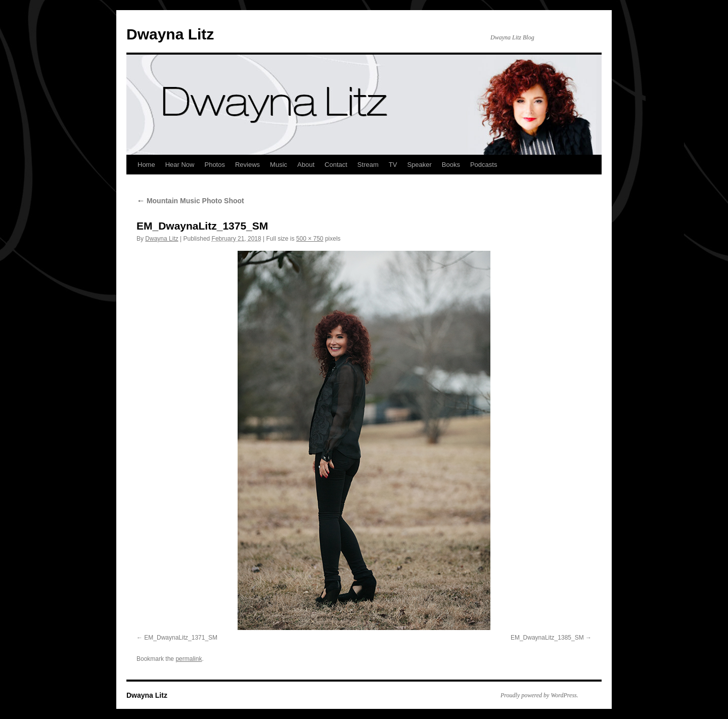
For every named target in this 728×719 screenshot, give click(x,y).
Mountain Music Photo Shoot (190, 201)
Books (451, 165)
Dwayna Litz (170, 34)
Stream (368, 165)
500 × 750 (310, 239)
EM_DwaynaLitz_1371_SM (181, 638)
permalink (189, 659)
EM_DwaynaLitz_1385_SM (547, 638)
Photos (214, 165)
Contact (336, 165)
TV (393, 165)
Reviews (247, 165)
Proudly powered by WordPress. (539, 695)
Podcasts (484, 165)
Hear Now (180, 165)
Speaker (419, 165)
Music (279, 165)
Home (146, 165)
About (306, 165)
